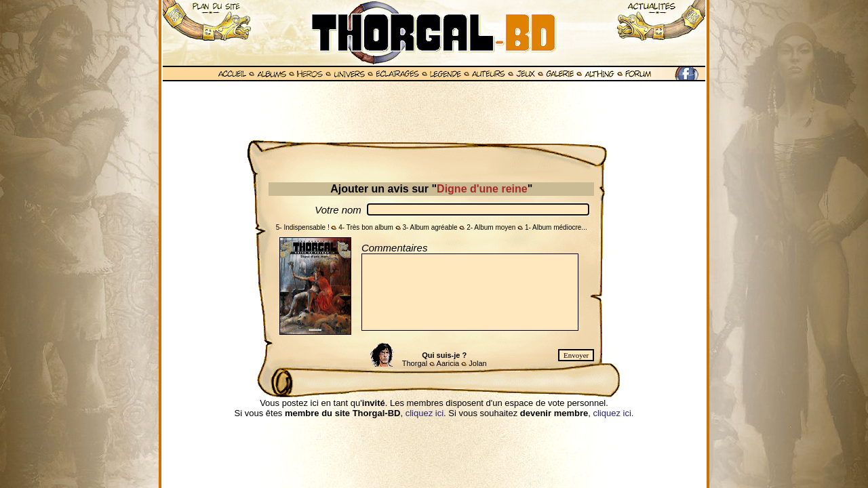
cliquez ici (425, 413)
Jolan (477, 363)
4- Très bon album (366, 227)
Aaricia (448, 363)
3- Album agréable (430, 227)
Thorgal (415, 363)
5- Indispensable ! (303, 227)
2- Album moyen (491, 227)
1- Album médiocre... (556, 227)
